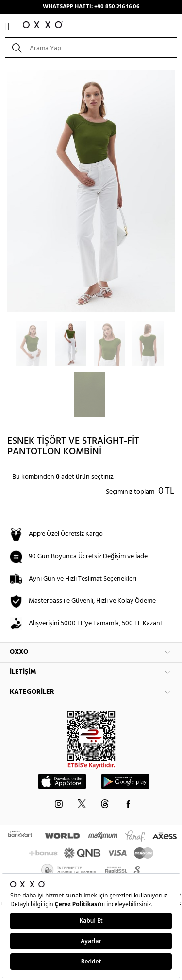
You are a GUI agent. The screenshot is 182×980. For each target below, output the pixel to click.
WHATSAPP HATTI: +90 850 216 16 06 (91, 7)
